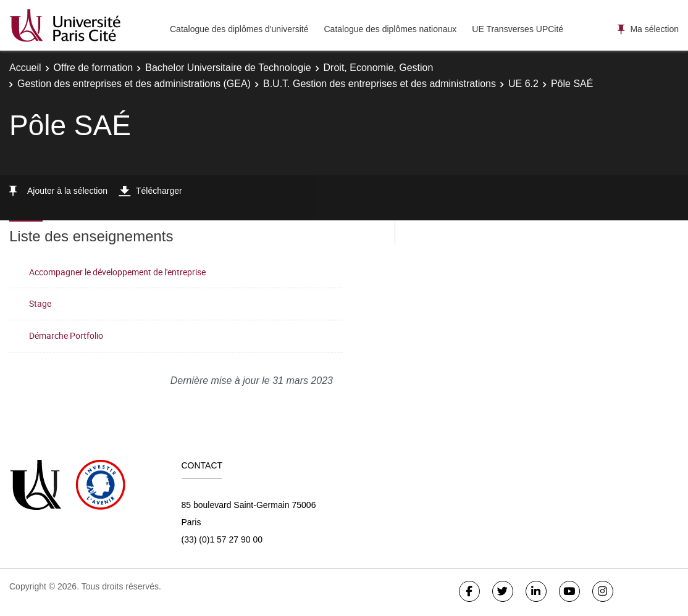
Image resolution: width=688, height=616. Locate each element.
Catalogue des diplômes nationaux (390, 29)
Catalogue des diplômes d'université (239, 29)
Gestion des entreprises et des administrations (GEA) (134, 84)
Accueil (25, 68)
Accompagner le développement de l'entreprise (117, 272)
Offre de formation (94, 68)
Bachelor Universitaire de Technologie (228, 68)
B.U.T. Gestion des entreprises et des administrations (380, 84)
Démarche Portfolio (66, 335)
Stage (40, 303)
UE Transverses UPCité (518, 29)
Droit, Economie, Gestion (379, 68)
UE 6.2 (523, 84)
